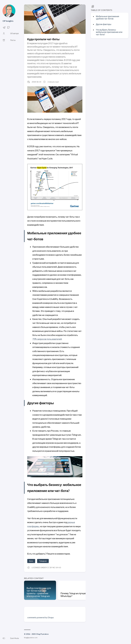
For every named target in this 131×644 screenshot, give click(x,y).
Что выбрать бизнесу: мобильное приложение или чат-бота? (109, 32)
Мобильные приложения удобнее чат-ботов (108, 17)
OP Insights (8, 21)
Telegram (43, 561)
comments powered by (40, 617)
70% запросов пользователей (47, 339)
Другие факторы (104, 24)
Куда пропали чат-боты (43, 39)
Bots (31, 561)
